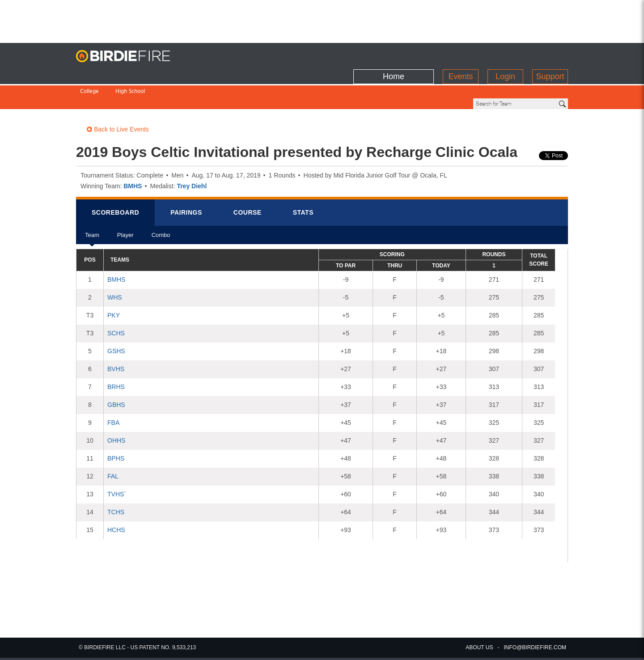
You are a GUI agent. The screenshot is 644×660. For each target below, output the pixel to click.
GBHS (116, 374)
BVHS (116, 338)
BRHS (116, 356)
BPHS (116, 428)
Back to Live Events (118, 99)
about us (479, 647)
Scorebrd (115, 182)
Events (460, 54)
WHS (115, 267)
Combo (161, 208)
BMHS (133, 156)
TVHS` (117, 464)
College (89, 73)
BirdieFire (132, 56)
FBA (113, 392)
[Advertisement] (322, 20)
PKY (114, 285)
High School (130, 73)
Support (550, 54)
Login (505, 54)
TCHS (116, 482)
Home (394, 54)
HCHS (116, 499)
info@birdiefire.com (535, 647)
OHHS (116, 410)
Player (125, 208)
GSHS (116, 321)
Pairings (186, 182)
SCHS (116, 303)
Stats (303, 182)
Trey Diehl (192, 156)
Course (248, 182)
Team (92, 208)
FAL (113, 446)
